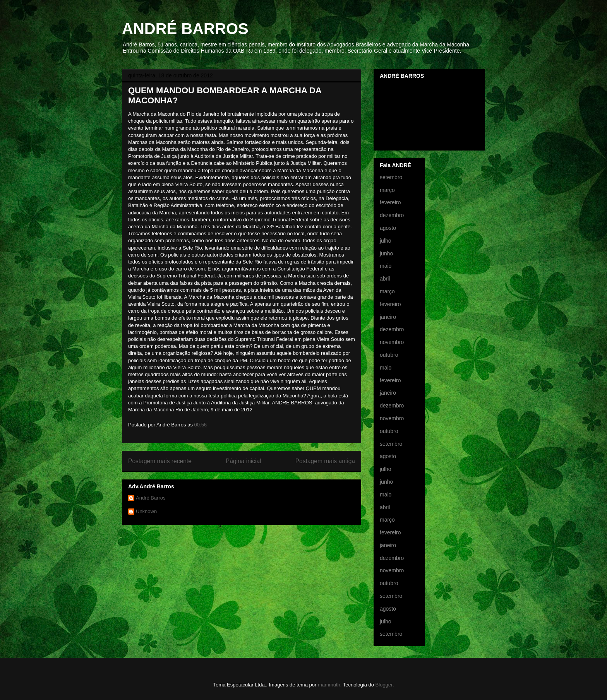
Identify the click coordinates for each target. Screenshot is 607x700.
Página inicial (243, 461)
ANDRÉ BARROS (185, 29)
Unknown (146, 511)
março (387, 190)
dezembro (392, 215)
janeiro (388, 317)
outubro (389, 355)
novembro (392, 342)
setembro (391, 177)
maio (386, 266)
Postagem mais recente (160, 461)
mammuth (329, 685)
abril (385, 279)
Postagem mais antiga (325, 461)
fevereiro (390, 202)
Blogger (384, 685)
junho (386, 253)
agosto (388, 228)
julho (386, 241)
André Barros (151, 498)
